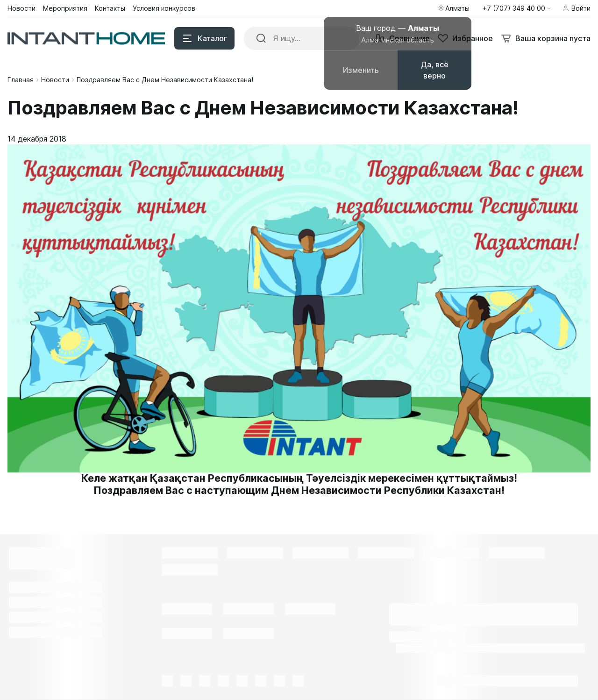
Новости (55, 80)
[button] (517, 8)
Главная (21, 80)
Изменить (361, 70)
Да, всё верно (435, 70)
